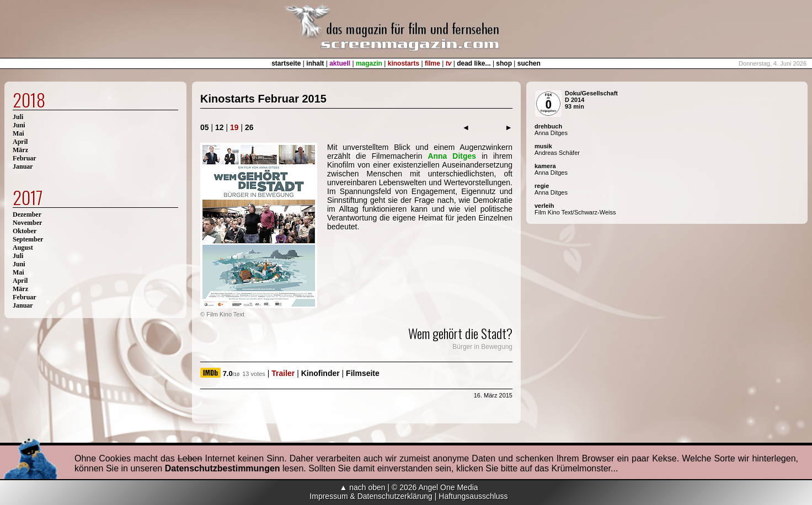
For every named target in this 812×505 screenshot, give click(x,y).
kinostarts (404, 63)
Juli (18, 117)
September (28, 239)
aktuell (340, 63)
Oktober (25, 231)
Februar (25, 158)
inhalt (315, 63)
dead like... (474, 63)
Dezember (27, 214)
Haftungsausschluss (473, 496)
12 (220, 127)
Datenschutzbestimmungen (223, 468)
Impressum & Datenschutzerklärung (371, 496)
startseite (286, 63)
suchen (529, 63)
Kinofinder (320, 373)
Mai (18, 133)
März (20, 150)
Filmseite (363, 373)
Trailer (283, 373)
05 (205, 127)
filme (432, 63)
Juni (19, 125)
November (27, 223)
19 (234, 127)
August (23, 248)
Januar (23, 166)
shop (504, 63)
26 (249, 127)
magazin (369, 63)
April (20, 142)
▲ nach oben (362, 487)
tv (449, 63)
